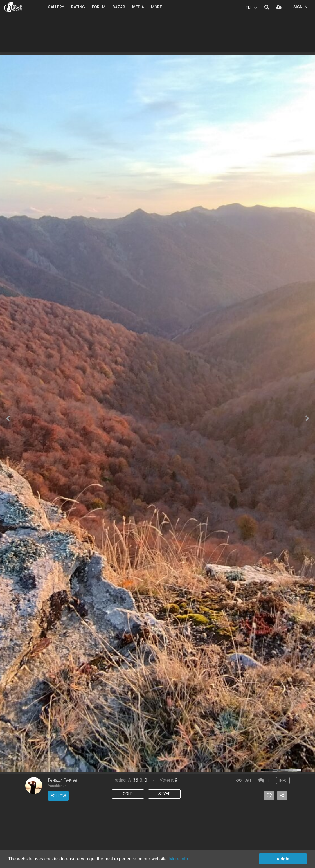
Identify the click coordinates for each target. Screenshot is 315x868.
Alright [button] (283, 859)
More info (179, 859)
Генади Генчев (63, 780)
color (263, 770)
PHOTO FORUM (13, 7)
